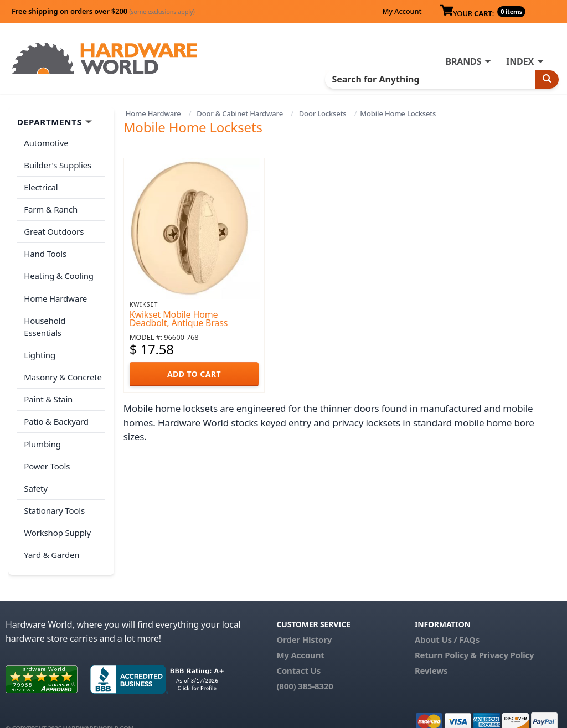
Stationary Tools (54, 493)
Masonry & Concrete (63, 362)
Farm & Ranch (51, 208)
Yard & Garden (51, 536)
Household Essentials (64, 318)
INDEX (520, 61)
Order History (304, 621)
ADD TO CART (194, 374)
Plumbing (42, 427)
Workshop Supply (57, 514)
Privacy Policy (507, 636)
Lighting (40, 339)
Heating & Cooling (59, 274)
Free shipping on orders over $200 (103, 11)
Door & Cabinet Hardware (240, 113)
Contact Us (298, 652)
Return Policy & (446, 636)
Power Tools (47, 449)
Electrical (41, 187)
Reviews (431, 652)
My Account (402, 11)
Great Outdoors (54, 230)
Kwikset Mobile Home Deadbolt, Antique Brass (179, 319)
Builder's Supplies (58, 164)
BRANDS (463, 61)
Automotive (46, 143)
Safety (35, 471)
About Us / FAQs (447, 621)
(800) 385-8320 (305, 667)
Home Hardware (153, 113)
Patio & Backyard (56, 405)
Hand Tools (45, 252)
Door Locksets (323, 113)
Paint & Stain (48, 383)
